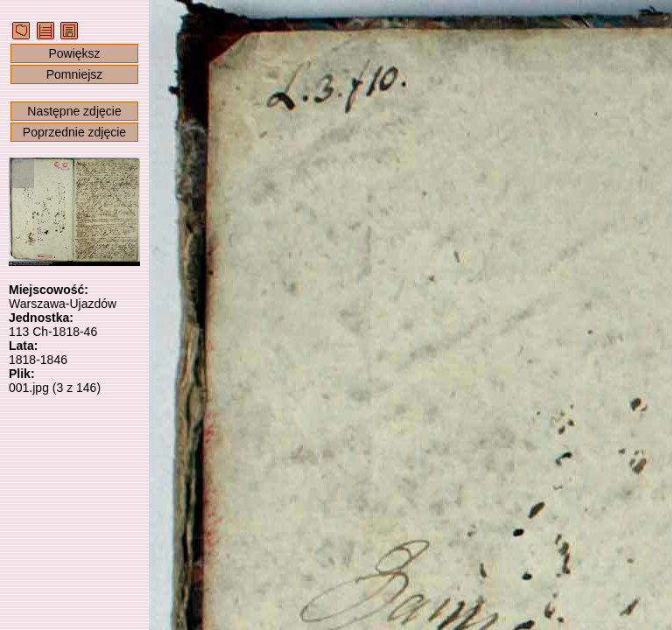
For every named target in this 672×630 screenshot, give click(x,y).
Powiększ (74, 53)
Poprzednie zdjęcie (74, 132)
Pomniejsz (75, 74)
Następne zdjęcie (74, 111)
